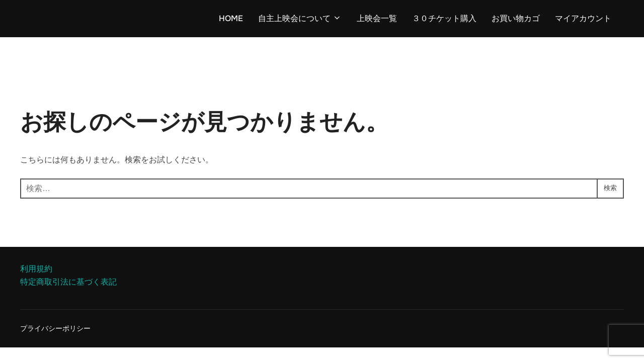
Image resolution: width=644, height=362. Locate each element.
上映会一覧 (377, 18)
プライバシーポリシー (55, 328)
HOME (231, 18)
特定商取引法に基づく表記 (68, 282)
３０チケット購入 (444, 18)
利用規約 (36, 269)
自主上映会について (300, 18)
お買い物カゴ (516, 18)
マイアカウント (583, 18)
